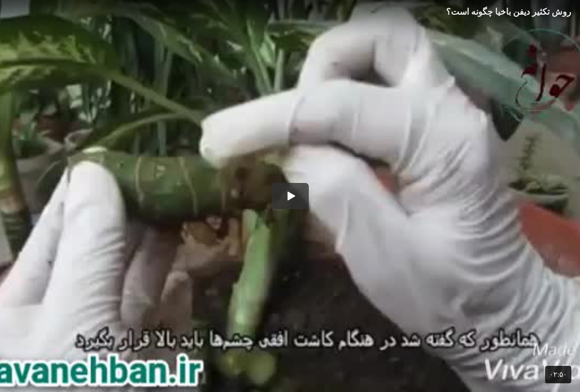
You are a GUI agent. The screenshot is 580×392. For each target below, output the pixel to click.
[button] (290, 196)
